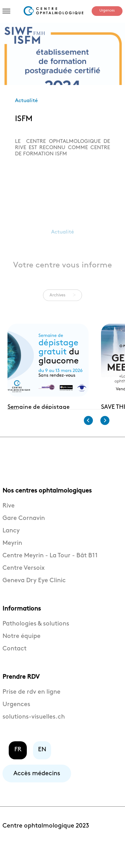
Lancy (11, 542)
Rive (9, 517)
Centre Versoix (24, 580)
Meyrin (12, 555)
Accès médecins (37, 785)
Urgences (107, 11)
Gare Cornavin (24, 530)
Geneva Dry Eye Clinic (34, 592)
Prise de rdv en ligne (31, 704)
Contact (14, 660)
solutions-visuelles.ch (34, 729)
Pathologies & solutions (36, 635)
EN (42, 761)
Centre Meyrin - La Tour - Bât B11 (50, 567)
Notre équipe (22, 648)
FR (18, 761)
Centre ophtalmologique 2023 (46, 837)
